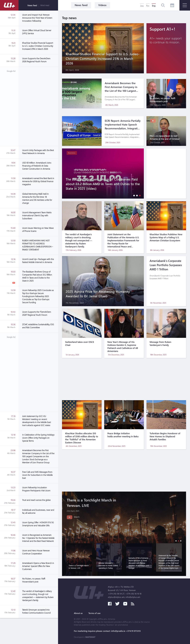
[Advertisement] (38, 106)
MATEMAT (90, 637)
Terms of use (94, 613)
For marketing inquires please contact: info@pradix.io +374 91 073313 (107, 631)
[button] (133, 195)
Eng (154, 6)
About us (78, 613)
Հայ (142, 6)
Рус (148, 6)
